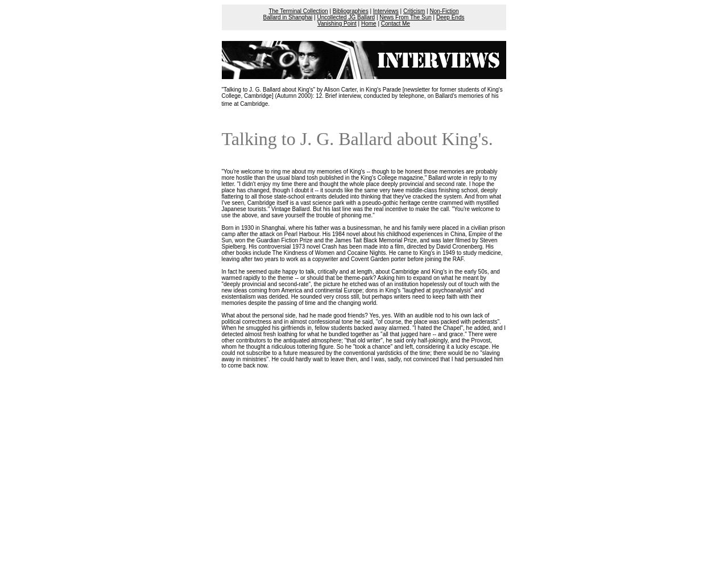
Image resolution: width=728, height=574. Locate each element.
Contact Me (396, 24)
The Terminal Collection (298, 11)
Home (369, 24)
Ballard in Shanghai (288, 17)
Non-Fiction (444, 11)
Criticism (414, 11)
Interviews (386, 11)
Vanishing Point (337, 24)
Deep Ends (450, 17)
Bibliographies (351, 11)
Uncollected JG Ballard (346, 17)
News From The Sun (406, 17)
